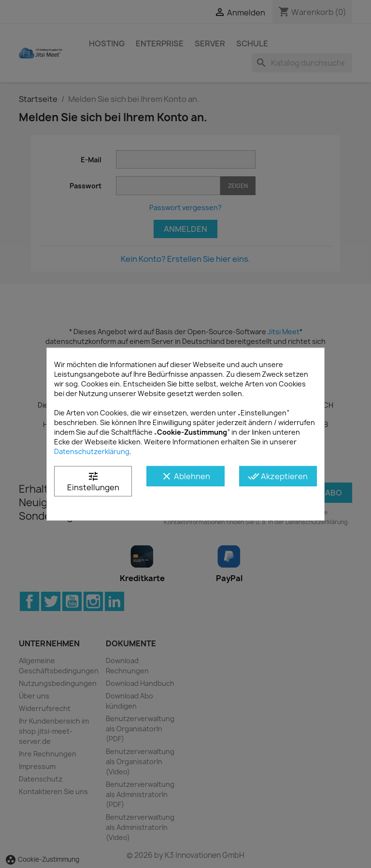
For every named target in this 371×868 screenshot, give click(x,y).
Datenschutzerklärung (92, 451)
